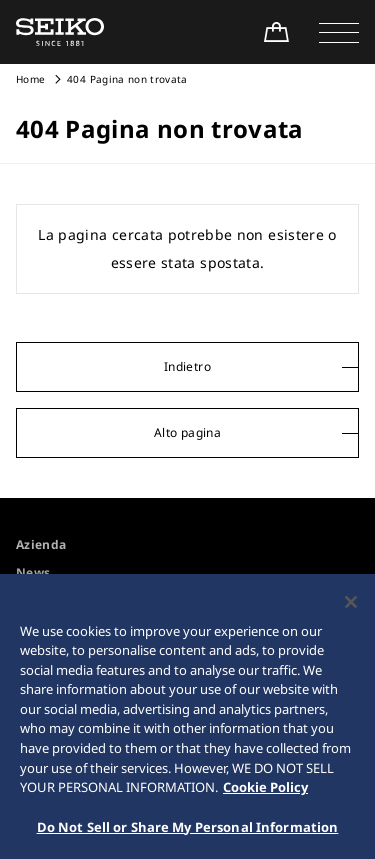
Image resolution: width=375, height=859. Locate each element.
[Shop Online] (276, 32)
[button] (339, 32)
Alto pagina (187, 432)
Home (30, 79)
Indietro (187, 366)
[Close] (351, 608)
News (33, 572)
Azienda (41, 544)
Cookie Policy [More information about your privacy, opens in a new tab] (265, 793)
